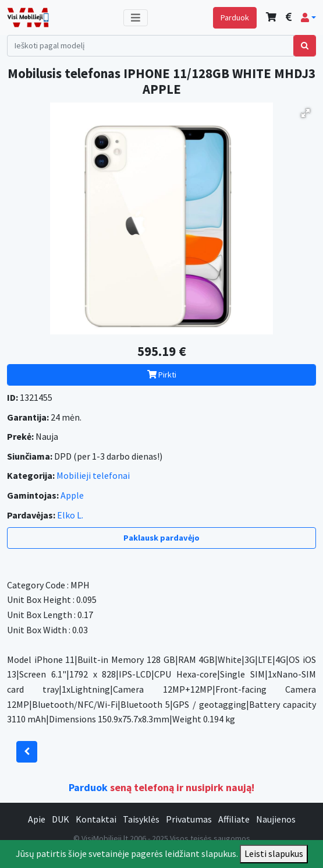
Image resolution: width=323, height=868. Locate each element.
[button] (308, 17)
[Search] (150, 46)
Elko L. (70, 515)
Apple (72, 495)
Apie (37, 819)
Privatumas (189, 819)
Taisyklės (141, 819)
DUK (61, 819)
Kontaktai (96, 819)
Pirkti (162, 375)
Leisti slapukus (274, 853)
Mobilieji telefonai (93, 475)
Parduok (235, 17)
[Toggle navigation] (136, 18)
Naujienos (276, 819)
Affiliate (234, 819)
